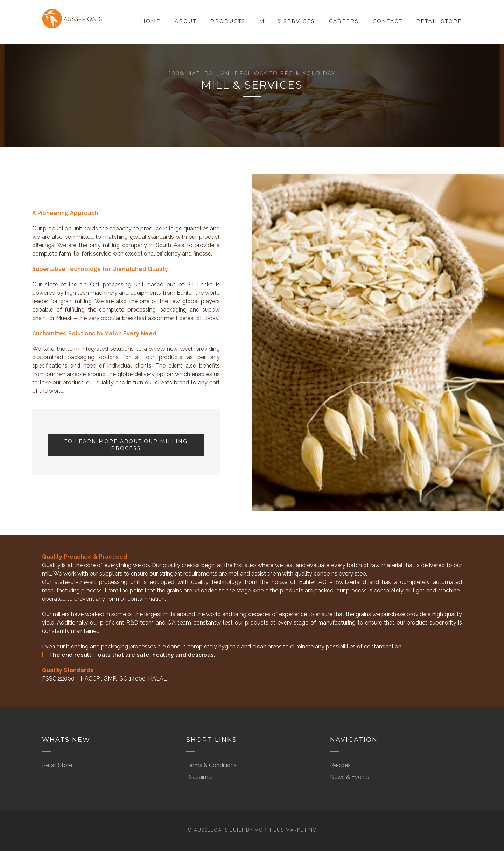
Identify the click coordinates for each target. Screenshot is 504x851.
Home (151, 21)
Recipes (340, 765)
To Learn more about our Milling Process (126, 445)
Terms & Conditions (211, 765)
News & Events (350, 777)
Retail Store (439, 21)
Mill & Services (287, 21)
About (185, 21)
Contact (387, 21)
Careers (344, 21)
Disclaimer (200, 777)
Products (228, 21)
